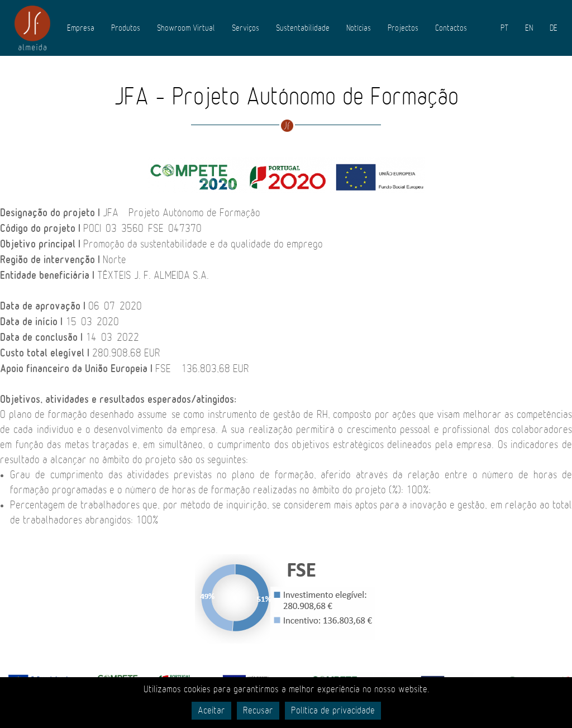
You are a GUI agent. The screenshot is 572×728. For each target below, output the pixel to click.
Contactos (451, 28)
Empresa (81, 28)
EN (529, 28)
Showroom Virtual (186, 28)
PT (504, 28)
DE (554, 28)
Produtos (126, 28)
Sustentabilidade (303, 28)
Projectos (403, 28)
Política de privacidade (333, 711)
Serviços (246, 28)
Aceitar (211, 711)
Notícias (359, 28)
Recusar (258, 711)
